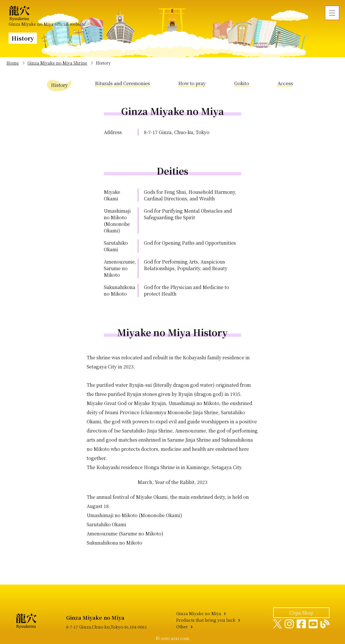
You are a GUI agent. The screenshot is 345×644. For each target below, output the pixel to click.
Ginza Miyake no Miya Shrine (57, 63)
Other (182, 627)
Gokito (242, 83)
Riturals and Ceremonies (122, 83)
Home (13, 63)
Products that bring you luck (206, 620)
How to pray (192, 83)
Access (285, 83)
